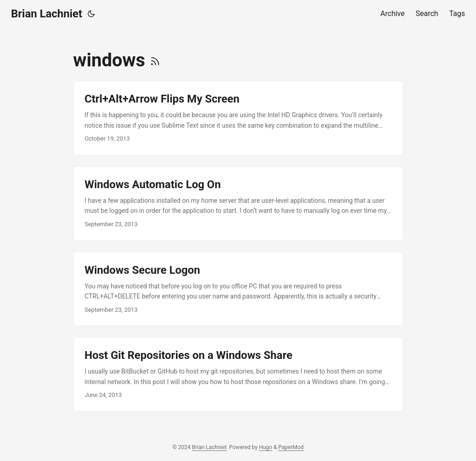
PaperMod (291, 447)
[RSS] (155, 60)
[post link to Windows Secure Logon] (238, 289)
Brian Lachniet (47, 14)
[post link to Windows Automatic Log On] (238, 203)
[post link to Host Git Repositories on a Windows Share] (238, 374)
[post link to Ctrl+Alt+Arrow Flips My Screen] (238, 118)
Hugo (265, 447)
